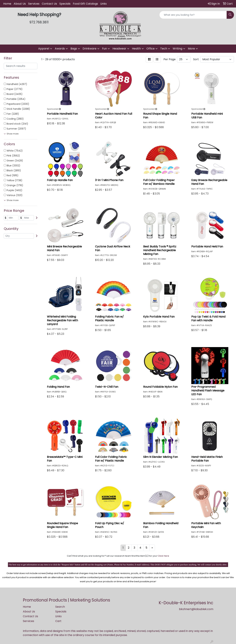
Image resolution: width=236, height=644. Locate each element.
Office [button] (151, 49)
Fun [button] (104, 49)
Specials (65, 4)
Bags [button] (74, 49)
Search (60, 607)
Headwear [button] (119, 49)
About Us (20, 4)
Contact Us (49, 4)
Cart (58, 621)
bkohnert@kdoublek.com (196, 609)
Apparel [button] (44, 49)
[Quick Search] (193, 15)
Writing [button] (177, 49)
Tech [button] (164, 49)
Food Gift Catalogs (85, 4)
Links (103, 4)
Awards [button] (60, 49)
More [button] (191, 49)
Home (7, 4)
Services (34, 4)
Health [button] (136, 49)
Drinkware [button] (90, 49)
